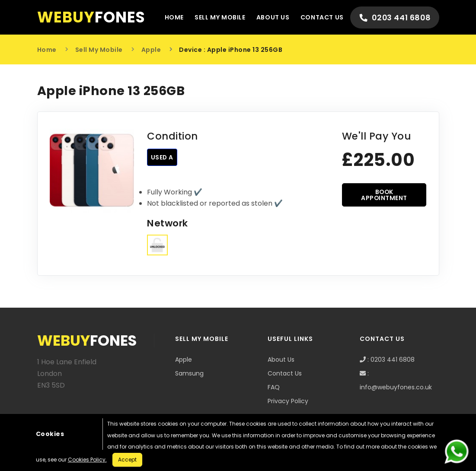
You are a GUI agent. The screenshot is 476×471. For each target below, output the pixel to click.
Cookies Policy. (87, 460)
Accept (127, 460)
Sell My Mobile (217, 17)
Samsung (189, 373)
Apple (151, 50)
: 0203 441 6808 (387, 360)
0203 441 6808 (394, 18)
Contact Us (319, 17)
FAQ (274, 387)
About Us (270, 17)
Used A (162, 157)
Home (170, 17)
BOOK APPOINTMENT (384, 195)
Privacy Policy (288, 401)
